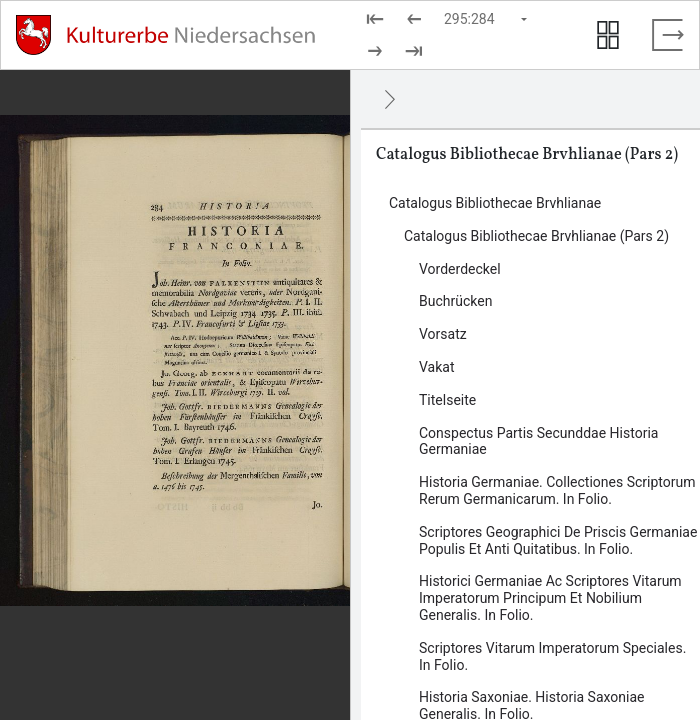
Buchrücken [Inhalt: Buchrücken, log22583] (455, 301)
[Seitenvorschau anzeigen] (608, 35)
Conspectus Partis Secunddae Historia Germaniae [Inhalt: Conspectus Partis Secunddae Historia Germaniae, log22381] (538, 441)
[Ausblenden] (390, 99)
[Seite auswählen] (487, 19)
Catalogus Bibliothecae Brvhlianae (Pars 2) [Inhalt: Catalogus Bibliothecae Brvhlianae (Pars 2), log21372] (536, 236)
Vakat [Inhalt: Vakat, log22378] (437, 367)
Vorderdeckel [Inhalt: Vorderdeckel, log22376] (460, 269)
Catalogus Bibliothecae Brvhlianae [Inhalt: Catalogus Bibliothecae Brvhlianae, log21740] (495, 203)
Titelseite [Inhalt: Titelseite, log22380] (447, 400)
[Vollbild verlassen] (668, 35)
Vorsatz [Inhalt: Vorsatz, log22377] (443, 334)
